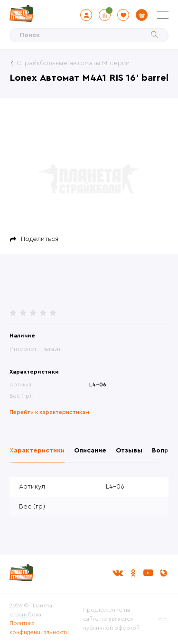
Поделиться (40, 239)
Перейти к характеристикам (49, 412)
